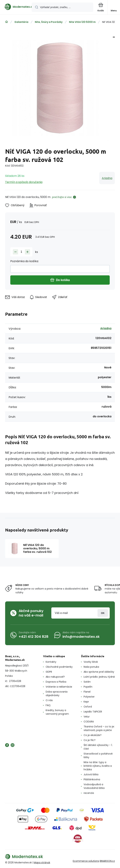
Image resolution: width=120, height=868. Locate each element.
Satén (87, 682)
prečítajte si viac (62, 197)
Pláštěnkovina (92, 779)
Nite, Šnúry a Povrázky (49, 22)
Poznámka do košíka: (24, 261)
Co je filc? (90, 740)
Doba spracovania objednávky (57, 693)
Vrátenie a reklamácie (59, 687)
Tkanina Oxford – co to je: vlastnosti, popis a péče (99, 728)
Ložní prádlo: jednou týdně (99, 677)
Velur (87, 717)
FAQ (48, 705)
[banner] (16, 7)
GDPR (49, 672)
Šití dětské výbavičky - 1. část (98, 747)
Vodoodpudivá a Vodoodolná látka (94, 786)
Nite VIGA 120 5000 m (82, 22)
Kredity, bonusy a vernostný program (57, 712)
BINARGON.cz (107, 861)
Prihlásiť (103, 613)
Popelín (88, 687)
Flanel (87, 692)
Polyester (89, 697)
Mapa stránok (42, 863)
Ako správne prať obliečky (99, 672)
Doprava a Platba (56, 682)
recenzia (89, 793)
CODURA (89, 722)
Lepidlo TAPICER (93, 712)
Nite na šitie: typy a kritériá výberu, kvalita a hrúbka (98, 766)
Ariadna (107, 178)
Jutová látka (91, 774)
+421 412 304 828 (33, 637)
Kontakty (51, 662)
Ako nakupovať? (55, 677)
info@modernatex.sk (81, 637)
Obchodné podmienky (59, 667)
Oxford (88, 707)
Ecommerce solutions (86, 861)
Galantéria (21, 22)
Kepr (86, 702)
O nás (49, 700)
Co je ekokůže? (93, 735)
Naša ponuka (91, 667)
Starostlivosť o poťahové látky (98, 755)
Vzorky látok (91, 662)
